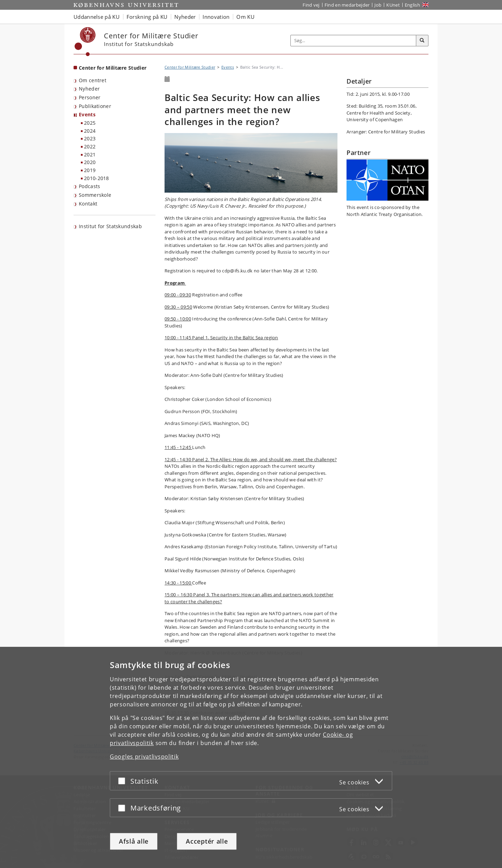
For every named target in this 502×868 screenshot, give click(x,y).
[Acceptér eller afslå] (123, 781)
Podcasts (89, 186)
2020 (90, 162)
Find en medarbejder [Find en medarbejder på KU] (347, 5)
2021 (90, 154)
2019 (90, 170)
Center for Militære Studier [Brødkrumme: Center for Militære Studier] (190, 67)
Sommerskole (95, 195)
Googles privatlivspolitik (144, 757)
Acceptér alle (207, 841)
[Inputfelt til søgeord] (353, 41)
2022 (90, 146)
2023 (90, 138)
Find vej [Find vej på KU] (311, 5)
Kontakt (88, 204)
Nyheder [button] (185, 17)
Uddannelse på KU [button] (97, 17)
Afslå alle (134, 841)
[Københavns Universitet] (85, 42)
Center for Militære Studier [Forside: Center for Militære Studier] (113, 68)
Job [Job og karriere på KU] (378, 5)
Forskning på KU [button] (147, 17)
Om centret (93, 80)
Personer (90, 97)
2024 (90, 131)
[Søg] (422, 41)
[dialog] (251, 757)
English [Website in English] (412, 5)
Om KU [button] (245, 17)
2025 (90, 123)
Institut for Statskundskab (110, 226)
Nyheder (89, 89)
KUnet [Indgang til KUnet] (393, 5)
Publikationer (95, 106)
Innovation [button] (216, 17)
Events (87, 114)
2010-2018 (97, 178)
